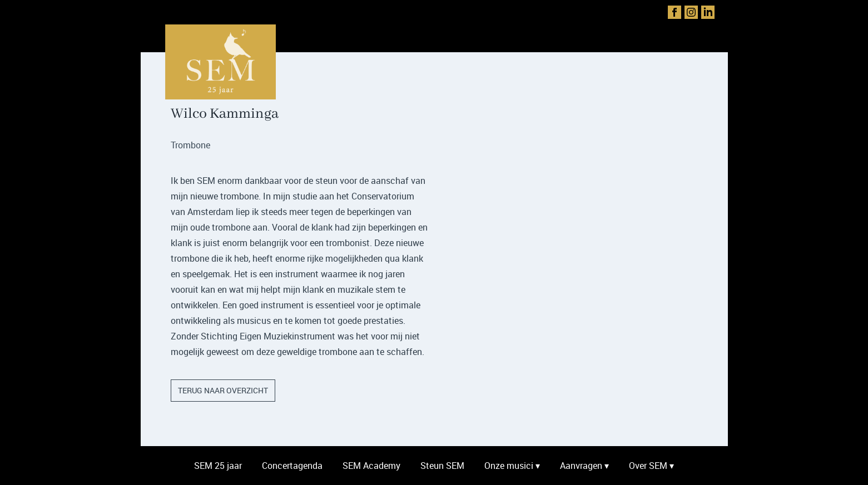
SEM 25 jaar (218, 466)
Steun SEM (442, 466)
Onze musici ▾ (512, 466)
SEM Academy (371, 466)
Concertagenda (292, 466)
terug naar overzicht (223, 390)
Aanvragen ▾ (584, 466)
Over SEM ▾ (651, 466)
